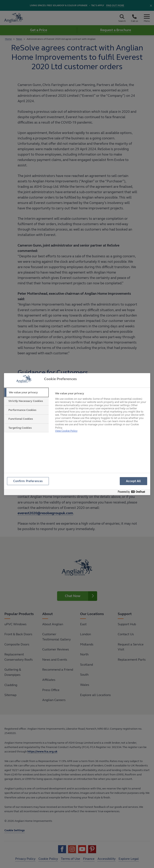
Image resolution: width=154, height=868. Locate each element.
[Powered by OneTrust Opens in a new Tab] (133, 493)
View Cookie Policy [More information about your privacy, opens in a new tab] (66, 426)
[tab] (26, 393)
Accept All (133, 481)
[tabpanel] (101, 412)
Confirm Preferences (28, 481)
